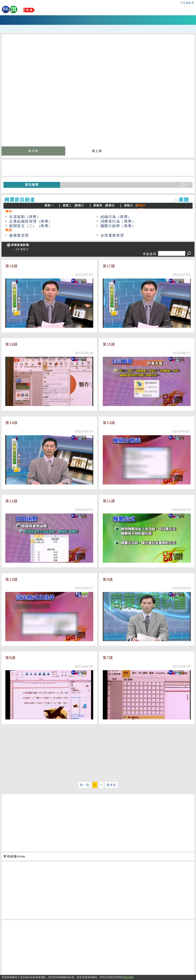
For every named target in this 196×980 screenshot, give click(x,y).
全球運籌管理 (112, 235)
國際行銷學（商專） (118, 226)
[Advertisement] (98, 754)
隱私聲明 (129, 977)
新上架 (97, 151)
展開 (184, 200)
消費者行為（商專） (118, 221)
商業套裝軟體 (20, 245)
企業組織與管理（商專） (31, 221)
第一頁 (85, 785)
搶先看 (33, 151)
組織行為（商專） (116, 217)
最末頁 (111, 785)
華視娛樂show (14, 856)
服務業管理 (19, 235)
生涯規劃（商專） (25, 217)
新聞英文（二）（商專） (31, 226)
